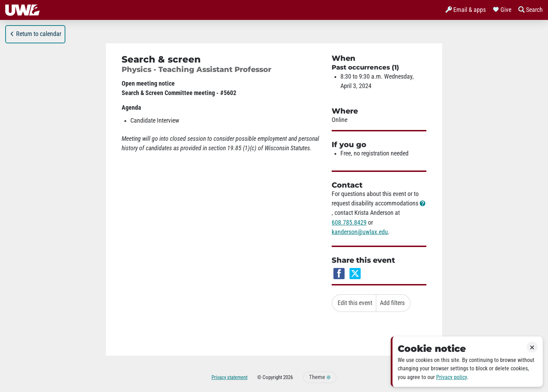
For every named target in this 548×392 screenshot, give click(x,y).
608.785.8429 (349, 223)
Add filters (392, 303)
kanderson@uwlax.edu (360, 232)
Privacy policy (452, 377)
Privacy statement (229, 377)
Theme (320, 377)
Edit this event (355, 303)
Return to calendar (35, 34)
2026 (288, 377)
